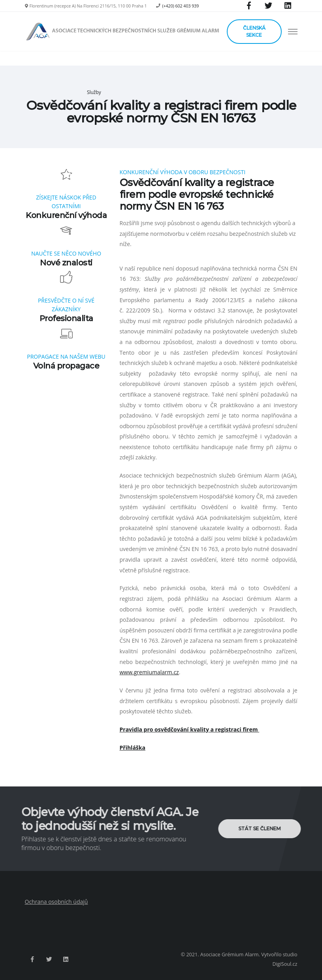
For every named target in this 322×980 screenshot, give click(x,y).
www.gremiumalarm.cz (149, 672)
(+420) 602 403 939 (180, 6)
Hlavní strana (65, 92)
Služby (94, 92)
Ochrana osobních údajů (56, 902)
